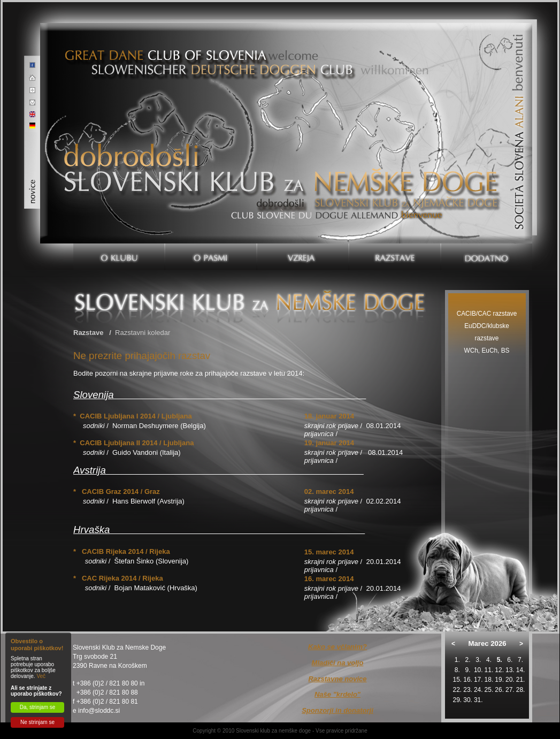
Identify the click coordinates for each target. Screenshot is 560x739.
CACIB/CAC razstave (487, 314)
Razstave (88, 333)
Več (41, 676)
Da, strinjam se (38, 707)
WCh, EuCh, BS (486, 351)
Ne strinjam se (37, 722)
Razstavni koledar (143, 333)
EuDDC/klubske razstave (487, 332)
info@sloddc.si (99, 711)
